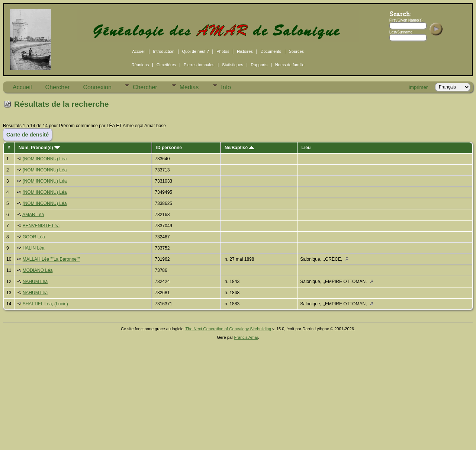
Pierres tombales (199, 65)
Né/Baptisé (239, 148)
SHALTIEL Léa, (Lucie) (45, 304)
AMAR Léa (33, 215)
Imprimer (418, 87)
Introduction (163, 51)
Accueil (139, 51)
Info (226, 87)
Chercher (58, 87)
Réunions (140, 65)
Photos (223, 51)
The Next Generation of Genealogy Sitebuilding (229, 329)
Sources (296, 51)
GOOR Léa (34, 237)
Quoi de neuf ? (195, 51)
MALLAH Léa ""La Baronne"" (51, 259)
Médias (189, 87)
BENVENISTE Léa (41, 226)
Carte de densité (28, 135)
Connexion (97, 87)
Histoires (245, 51)
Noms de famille (290, 65)
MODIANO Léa (38, 270)
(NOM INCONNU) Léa (45, 159)
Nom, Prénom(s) (39, 148)
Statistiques (233, 65)
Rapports (259, 65)
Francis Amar (246, 337)
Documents (271, 51)
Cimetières (166, 65)
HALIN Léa (34, 248)
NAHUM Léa (35, 282)
